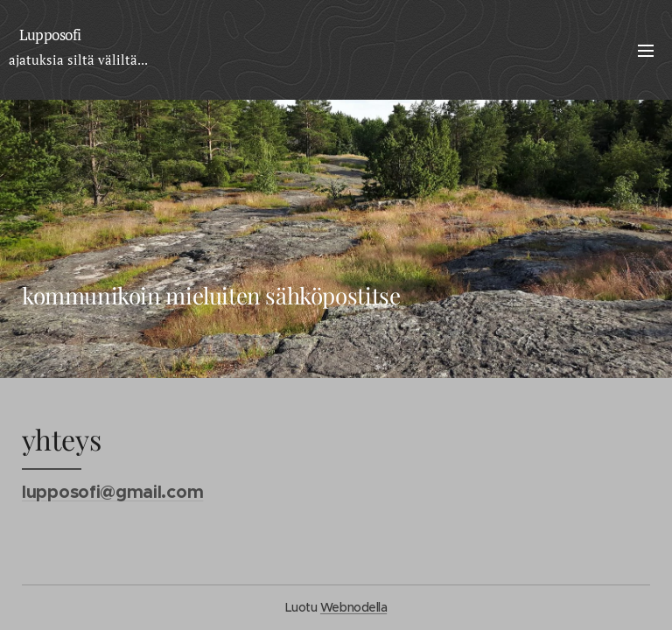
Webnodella (353, 607)
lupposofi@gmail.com (112, 492)
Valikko (646, 51)
